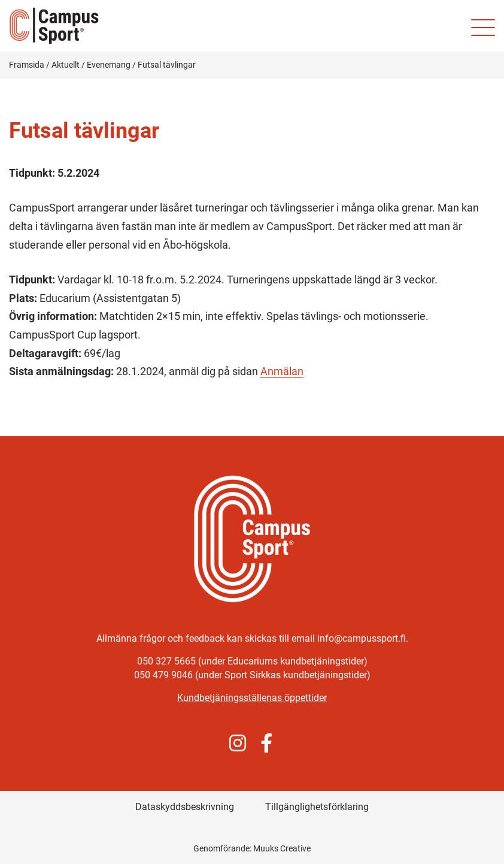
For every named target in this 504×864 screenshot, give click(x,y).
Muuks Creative (282, 848)
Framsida (27, 65)
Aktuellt (66, 65)
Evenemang (109, 65)
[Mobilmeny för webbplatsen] (483, 28)
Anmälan (282, 371)
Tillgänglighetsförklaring (317, 807)
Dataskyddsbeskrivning (185, 807)
